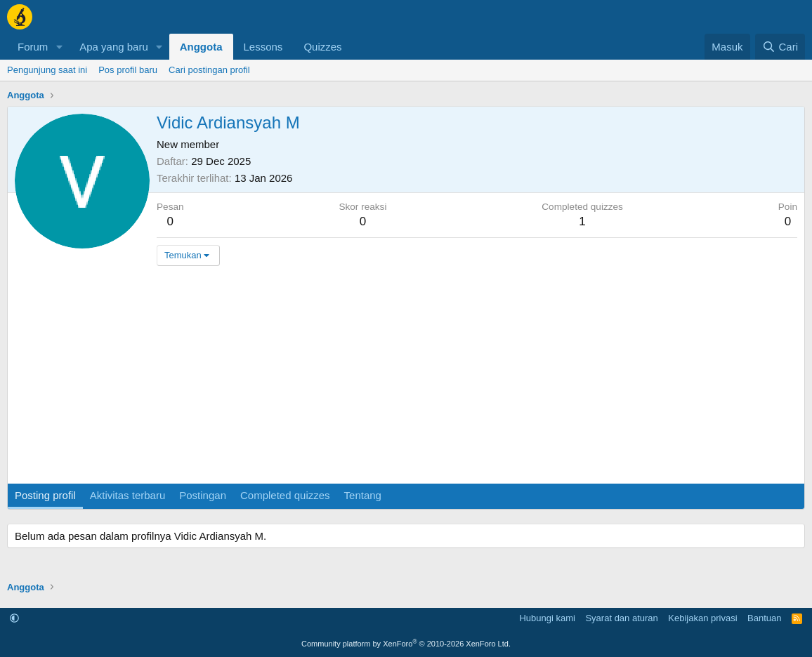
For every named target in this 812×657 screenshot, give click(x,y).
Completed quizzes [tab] (285, 495)
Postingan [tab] (203, 495)
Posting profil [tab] (45, 495)
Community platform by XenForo (406, 644)
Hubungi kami (547, 618)
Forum (33, 47)
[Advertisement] (406, 378)
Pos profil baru (128, 70)
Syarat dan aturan (621, 618)
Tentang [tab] (363, 495)
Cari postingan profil (209, 70)
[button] (59, 47)
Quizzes (322, 47)
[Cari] (780, 47)
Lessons (263, 47)
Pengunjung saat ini (47, 70)
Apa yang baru (114, 47)
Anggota (201, 47)
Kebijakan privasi (702, 618)
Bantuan (764, 618)
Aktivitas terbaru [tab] (128, 495)
